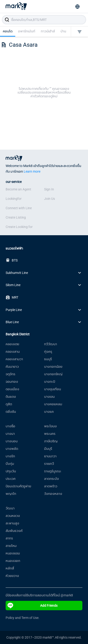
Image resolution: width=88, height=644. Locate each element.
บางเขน (49, 397)
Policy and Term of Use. (23, 618)
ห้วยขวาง (12, 576)
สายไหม (11, 546)
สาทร (9, 538)
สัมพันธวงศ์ (14, 531)
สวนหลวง (13, 516)
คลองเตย (12, 344)
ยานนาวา (50, 456)
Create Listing (16, 217)
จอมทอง (12, 382)
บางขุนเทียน (53, 389)
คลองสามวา (14, 359)
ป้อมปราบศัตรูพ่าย (18, 486)
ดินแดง (11, 397)
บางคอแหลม (53, 404)
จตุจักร (10, 374)
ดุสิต (9, 404)
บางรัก (10, 456)
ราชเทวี (49, 464)
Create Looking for (19, 227)
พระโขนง (50, 426)
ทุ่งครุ (48, 352)
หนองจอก (13, 561)
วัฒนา (10, 508)
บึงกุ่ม (10, 464)
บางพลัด (12, 449)
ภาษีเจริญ (51, 441)
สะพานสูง (12, 523)
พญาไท (11, 494)
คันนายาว (12, 367)
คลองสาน (13, 352)
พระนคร (50, 434)
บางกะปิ (50, 382)
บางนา (10, 434)
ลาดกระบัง (52, 479)
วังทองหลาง (53, 494)
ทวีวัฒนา (51, 344)
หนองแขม (13, 553)
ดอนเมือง (12, 389)
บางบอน (12, 441)
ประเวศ (11, 479)
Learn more (32, 171)
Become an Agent (18, 189)
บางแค (49, 412)
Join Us (50, 199)
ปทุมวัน (11, 471)
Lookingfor (14, 199)
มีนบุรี (48, 449)
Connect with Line (19, 208)
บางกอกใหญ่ (53, 374)
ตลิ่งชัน (11, 412)
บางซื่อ (10, 426)
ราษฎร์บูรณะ (53, 471)
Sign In (49, 189)
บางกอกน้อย (53, 367)
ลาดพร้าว (51, 486)
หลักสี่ (10, 568)
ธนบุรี (48, 359)
